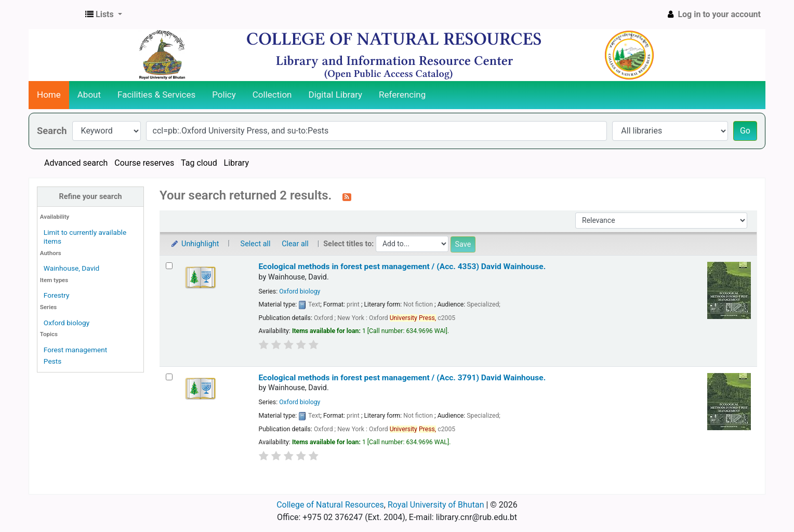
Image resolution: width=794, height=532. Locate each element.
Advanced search (76, 163)
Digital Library (336, 95)
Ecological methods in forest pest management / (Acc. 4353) (402, 267)
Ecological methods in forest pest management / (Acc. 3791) (402, 378)
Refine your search (91, 197)
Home (49, 95)
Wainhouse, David (71, 268)
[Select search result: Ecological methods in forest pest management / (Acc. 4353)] (169, 266)
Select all (256, 244)
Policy (224, 95)
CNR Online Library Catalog (55, 15)
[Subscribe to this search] (347, 196)
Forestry (57, 295)
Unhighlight (195, 244)
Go (745, 131)
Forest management (76, 350)
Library (236, 163)
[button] (104, 15)
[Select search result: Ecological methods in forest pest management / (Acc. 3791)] (169, 377)
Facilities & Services (156, 95)
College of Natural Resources (330, 505)
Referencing (402, 95)
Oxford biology (67, 323)
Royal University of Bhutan (436, 505)
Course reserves (144, 163)
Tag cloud (199, 163)
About (89, 95)
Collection (272, 95)
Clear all (295, 244)
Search (52, 131)
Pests (52, 361)
